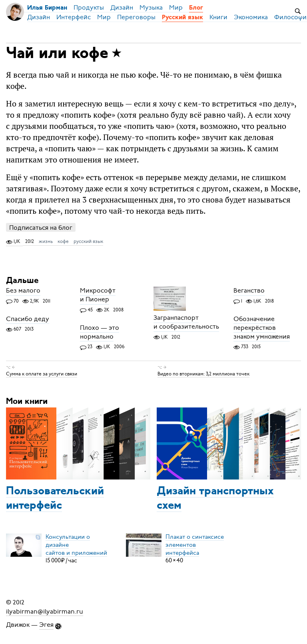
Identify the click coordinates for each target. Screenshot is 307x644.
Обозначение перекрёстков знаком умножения (262, 328)
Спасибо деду (28, 319)
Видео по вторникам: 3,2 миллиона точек (203, 374)
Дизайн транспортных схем (215, 499)
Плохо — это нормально (100, 332)
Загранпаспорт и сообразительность (186, 323)
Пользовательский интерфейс (55, 499)
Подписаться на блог (41, 228)
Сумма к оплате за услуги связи (42, 374)
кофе (63, 241)
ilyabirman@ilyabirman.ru (45, 611)
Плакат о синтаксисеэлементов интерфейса (195, 544)
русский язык (88, 241)
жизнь (46, 241)
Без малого (23, 291)
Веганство (249, 291)
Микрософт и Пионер (98, 295)
